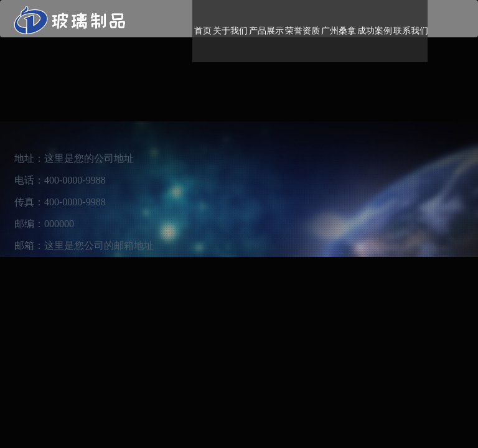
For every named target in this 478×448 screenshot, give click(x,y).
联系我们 (411, 31)
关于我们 (230, 31)
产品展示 (266, 31)
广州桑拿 (339, 31)
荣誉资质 (302, 31)
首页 (203, 31)
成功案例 (375, 31)
